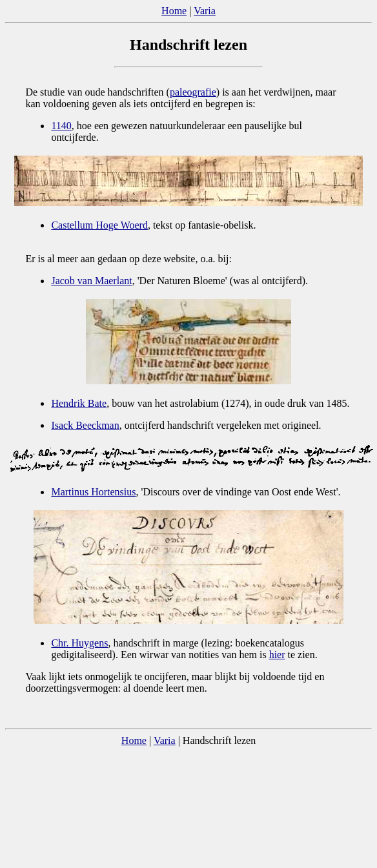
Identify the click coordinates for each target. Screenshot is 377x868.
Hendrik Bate (79, 403)
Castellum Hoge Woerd (99, 225)
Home (174, 11)
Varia (205, 11)
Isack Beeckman (85, 425)
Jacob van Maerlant (91, 281)
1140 (61, 126)
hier (277, 655)
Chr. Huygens (79, 643)
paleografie (193, 92)
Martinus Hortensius (93, 492)
